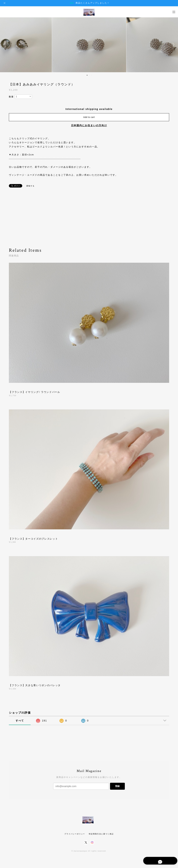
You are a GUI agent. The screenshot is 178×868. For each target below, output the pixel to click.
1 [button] (87, 75)
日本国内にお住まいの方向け (89, 125)
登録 (117, 786)
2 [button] (89, 75)
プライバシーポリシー (75, 834)
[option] (89, 44)
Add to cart (89, 117)
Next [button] (173, 44)
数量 (11, 97)
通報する (30, 186)
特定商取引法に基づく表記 (101, 834)
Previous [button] (5, 44)
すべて (20, 721)
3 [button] (92, 75)
